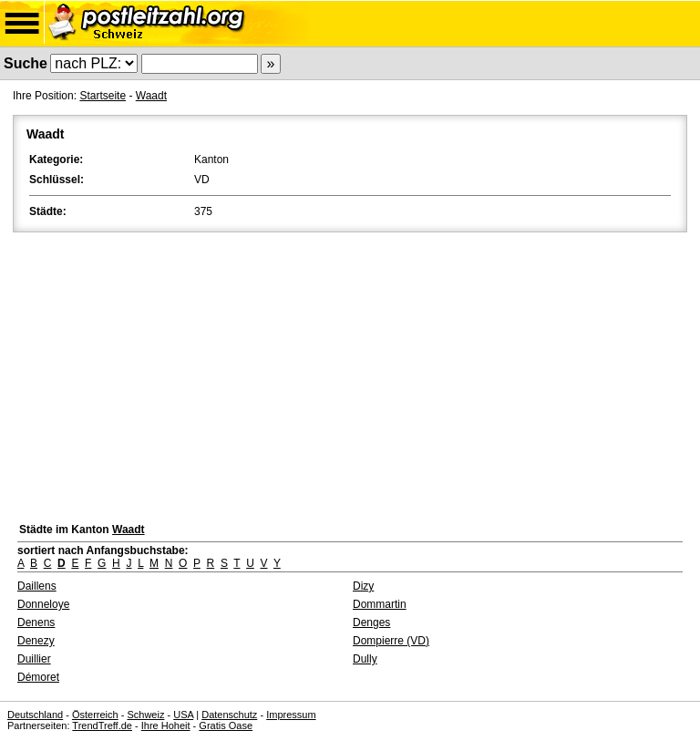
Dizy (363, 586)
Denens (36, 622)
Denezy (36, 641)
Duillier (34, 659)
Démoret (38, 677)
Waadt (151, 96)
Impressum (291, 715)
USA (183, 715)
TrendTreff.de (102, 725)
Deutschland (35, 715)
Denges (371, 622)
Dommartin (380, 604)
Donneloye (43, 604)
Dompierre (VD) (391, 641)
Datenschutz (229, 715)
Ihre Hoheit (166, 725)
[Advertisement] (350, 373)
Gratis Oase (226, 725)
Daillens (37, 586)
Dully (365, 659)
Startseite (103, 96)
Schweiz (145, 715)
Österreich (95, 715)
